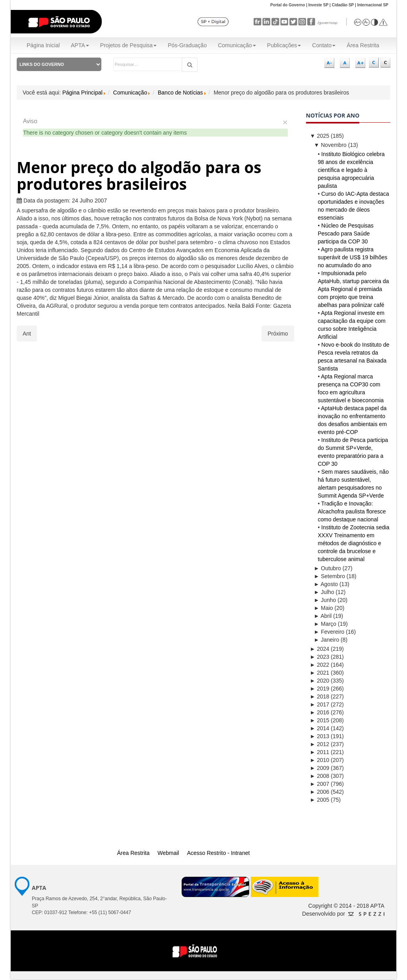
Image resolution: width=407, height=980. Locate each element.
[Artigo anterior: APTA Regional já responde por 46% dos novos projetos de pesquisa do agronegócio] (27, 334)
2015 (320, 720)
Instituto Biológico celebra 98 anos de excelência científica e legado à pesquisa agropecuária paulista (351, 170)
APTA (80, 45)
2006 (320, 792)
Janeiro (327, 640)
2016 (320, 712)
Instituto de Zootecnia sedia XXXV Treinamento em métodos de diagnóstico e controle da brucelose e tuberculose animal (354, 543)
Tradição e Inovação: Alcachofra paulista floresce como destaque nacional (352, 511)
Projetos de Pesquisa (128, 45)
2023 (320, 657)
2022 (320, 665)
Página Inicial (43, 45)
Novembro (330, 145)
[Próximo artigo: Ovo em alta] (278, 334)
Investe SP (319, 5)
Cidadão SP (343, 5)
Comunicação (237, 45)
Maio (324, 608)
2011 (320, 752)
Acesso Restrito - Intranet (218, 853)
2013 (320, 736)
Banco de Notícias (180, 93)
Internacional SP (373, 5)
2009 (320, 768)
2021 (320, 673)
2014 (320, 728)
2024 (320, 649)
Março (325, 624)
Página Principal (82, 93)
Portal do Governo (288, 5)
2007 (320, 784)
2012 (320, 744)
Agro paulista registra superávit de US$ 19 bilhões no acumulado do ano (353, 257)
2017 (320, 704)
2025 (320, 136)
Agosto (326, 584)
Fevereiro (329, 632)
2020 (320, 681)
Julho (324, 592)
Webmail (168, 853)
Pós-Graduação (187, 45)
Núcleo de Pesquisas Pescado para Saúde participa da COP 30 (346, 233)
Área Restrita (363, 45)
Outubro (328, 568)
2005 (320, 800)
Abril (323, 616)
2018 (320, 696)
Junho (325, 600)
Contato (324, 45)
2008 (320, 776)
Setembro (329, 576)
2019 (320, 689)
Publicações (284, 45)
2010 (320, 760)
